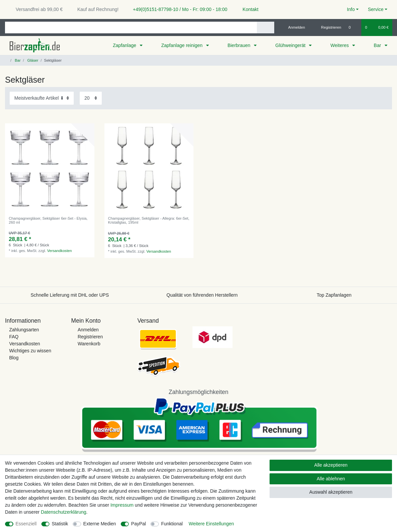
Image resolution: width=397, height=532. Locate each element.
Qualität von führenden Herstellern (202, 295)
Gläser (32, 60)
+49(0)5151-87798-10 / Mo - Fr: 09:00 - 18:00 (177, 9)
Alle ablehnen (331, 479)
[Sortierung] (42, 98)
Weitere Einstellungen (211, 524)
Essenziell (26, 524)
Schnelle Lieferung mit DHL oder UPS (70, 295)
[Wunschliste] (353, 27)
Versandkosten (59, 251)
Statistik (60, 524)
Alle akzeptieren (331, 465)
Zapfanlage (125, 45)
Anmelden (88, 330)
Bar (378, 45)
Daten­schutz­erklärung (63, 512)
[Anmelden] (294, 27)
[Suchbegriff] (131, 27)
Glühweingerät (291, 45)
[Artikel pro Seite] (91, 98)
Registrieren (90, 337)
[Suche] (265, 27)
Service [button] (376, 9)
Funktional (172, 524)
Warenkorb (89, 344)
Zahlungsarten (24, 330)
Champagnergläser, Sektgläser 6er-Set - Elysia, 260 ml (48, 220)
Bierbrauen (240, 45)
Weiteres (340, 45)
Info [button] (351, 9)
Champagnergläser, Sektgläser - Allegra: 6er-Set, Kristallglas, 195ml (149, 220)
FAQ (14, 337)
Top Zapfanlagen (334, 295)
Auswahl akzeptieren (331, 492)
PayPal (138, 524)
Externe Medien (100, 524)
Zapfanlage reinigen (182, 45)
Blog (14, 358)
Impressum (122, 505)
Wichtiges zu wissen (30, 351)
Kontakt (247, 9)
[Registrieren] (327, 27)
